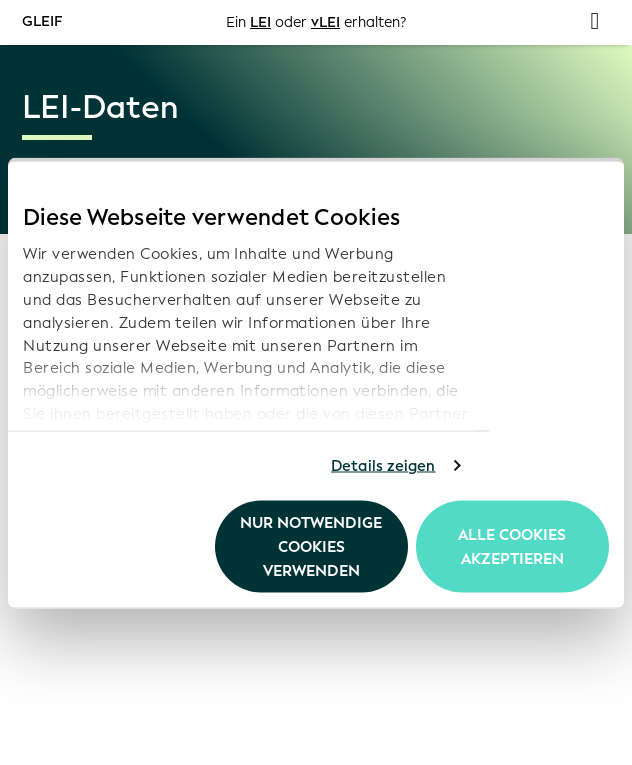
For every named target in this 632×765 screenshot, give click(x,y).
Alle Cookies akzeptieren (512, 546)
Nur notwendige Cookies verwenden (311, 546)
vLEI (325, 22)
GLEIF (42, 21)
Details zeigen (383, 466)
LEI (260, 22)
